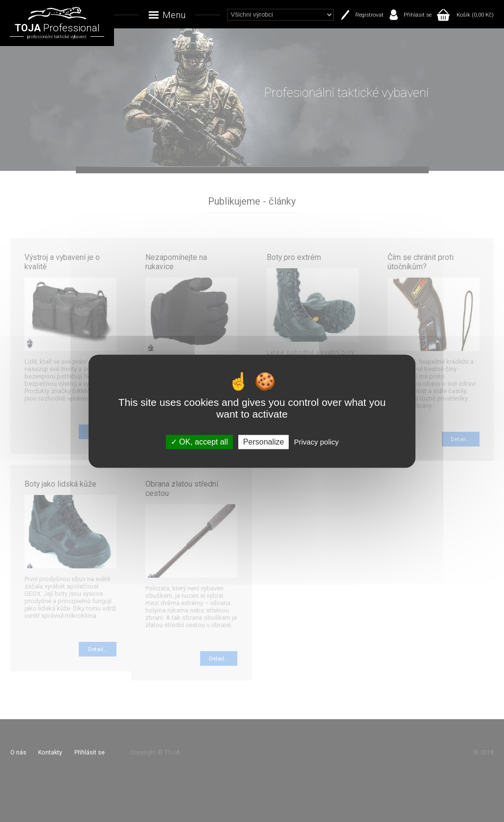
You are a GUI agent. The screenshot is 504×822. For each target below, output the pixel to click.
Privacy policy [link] (317, 442)
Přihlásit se (418, 15)
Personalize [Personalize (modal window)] (264, 442)
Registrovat (369, 15)
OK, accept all (199, 442)
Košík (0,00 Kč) (475, 15)
